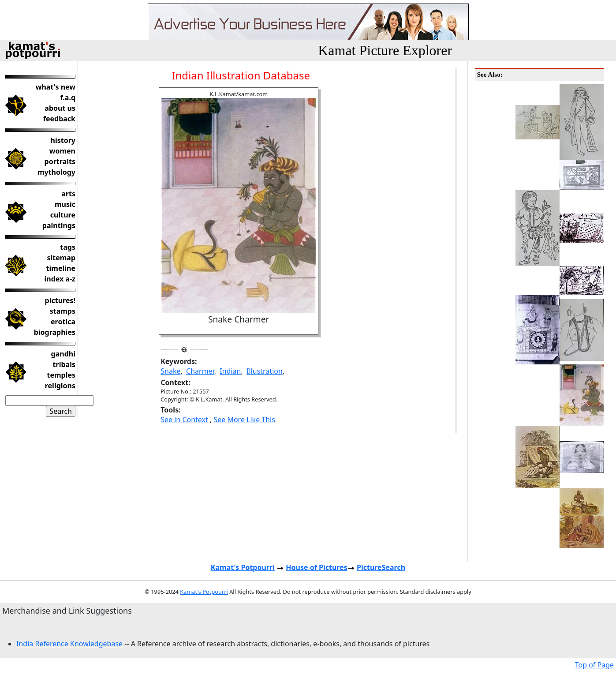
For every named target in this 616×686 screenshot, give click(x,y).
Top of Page (594, 665)
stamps (63, 311)
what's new (56, 87)
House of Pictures (316, 567)
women (62, 151)
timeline (61, 268)
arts (68, 194)
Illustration (265, 371)
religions (60, 386)
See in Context (184, 420)
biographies (55, 332)
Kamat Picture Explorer (385, 50)
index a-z (60, 279)
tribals (64, 364)
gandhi (63, 354)
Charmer (200, 371)
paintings (59, 225)
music (65, 204)
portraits (60, 161)
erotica (63, 322)
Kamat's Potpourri (243, 567)
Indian (230, 371)
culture (63, 215)
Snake (170, 371)
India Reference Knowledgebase (69, 644)
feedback (59, 119)
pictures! (60, 300)
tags (68, 247)
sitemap (61, 258)
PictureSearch (381, 567)
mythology (56, 172)
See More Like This (244, 420)
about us (60, 108)
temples (61, 375)
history (63, 140)
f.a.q (68, 97)
